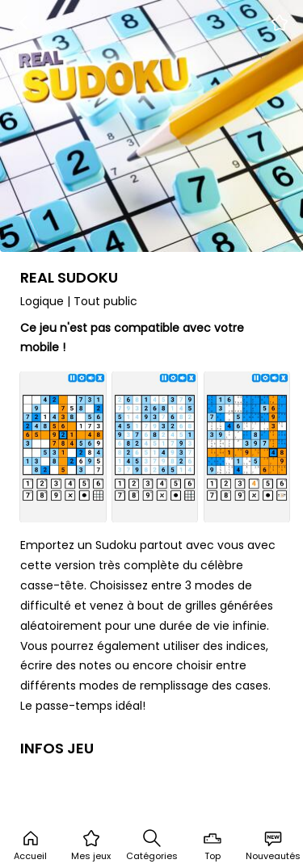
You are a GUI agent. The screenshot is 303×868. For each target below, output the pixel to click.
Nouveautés (273, 845)
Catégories (152, 845)
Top (213, 845)
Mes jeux (91, 845)
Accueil (30, 845)
